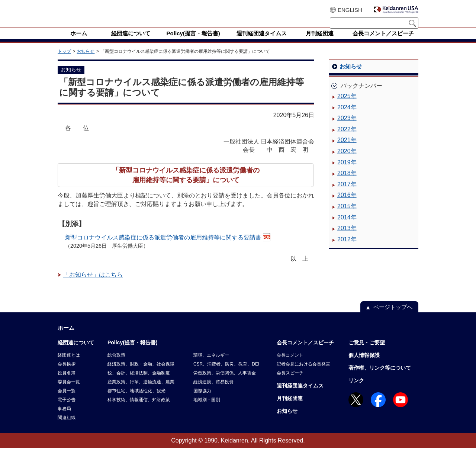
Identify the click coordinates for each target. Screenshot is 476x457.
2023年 (347, 127)
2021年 (347, 149)
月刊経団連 (290, 407)
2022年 (347, 138)
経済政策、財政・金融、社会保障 (141, 373)
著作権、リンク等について (380, 377)
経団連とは (69, 364)
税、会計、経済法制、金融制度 (139, 382)
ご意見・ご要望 (367, 351)
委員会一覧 (69, 391)
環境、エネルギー (211, 364)
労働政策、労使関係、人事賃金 (225, 382)
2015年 (347, 215)
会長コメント (290, 364)
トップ (64, 60)
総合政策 (116, 364)
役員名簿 (67, 382)
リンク (356, 389)
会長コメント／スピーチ (305, 351)
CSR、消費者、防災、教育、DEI (226, 373)
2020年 (347, 160)
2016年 (347, 204)
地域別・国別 (207, 409)
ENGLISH (350, 10)
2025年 (347, 105)
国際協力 (202, 400)
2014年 (347, 226)
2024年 (347, 116)
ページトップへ (393, 316)
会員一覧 (67, 400)
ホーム (66, 337)
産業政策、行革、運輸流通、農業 (141, 391)
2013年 (347, 237)
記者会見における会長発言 (303, 373)
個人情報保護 (364, 364)
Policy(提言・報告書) (133, 351)
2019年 (347, 171)
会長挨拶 (67, 373)
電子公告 (67, 409)
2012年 (347, 248)
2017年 (347, 193)
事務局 (64, 418)
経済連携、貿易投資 (213, 391)
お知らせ (86, 60)
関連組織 (67, 427)
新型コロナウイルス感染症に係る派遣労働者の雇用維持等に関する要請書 (163, 246)
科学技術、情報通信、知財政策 (139, 409)
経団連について (76, 351)
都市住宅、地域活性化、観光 (136, 400)
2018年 (347, 182)
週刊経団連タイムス (300, 395)
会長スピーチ (290, 382)
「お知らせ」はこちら (93, 284)
